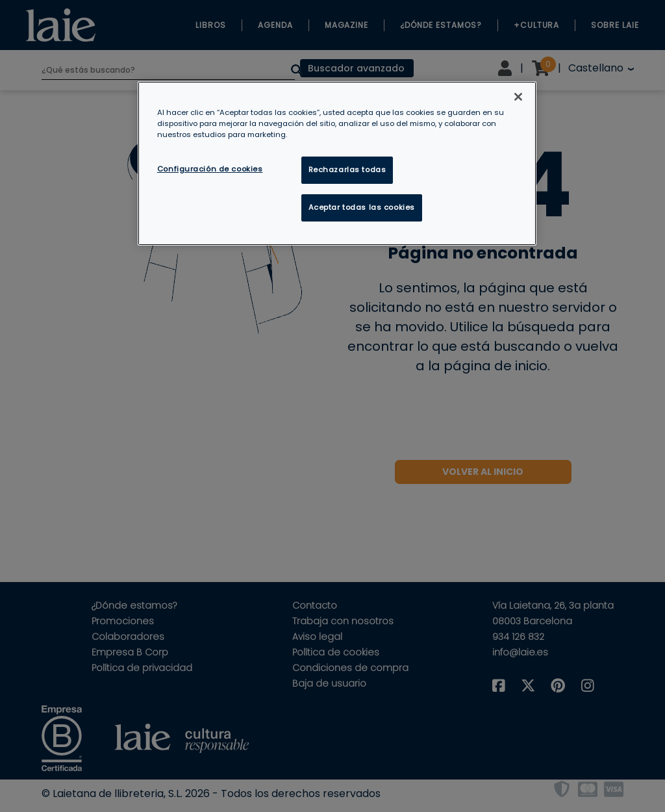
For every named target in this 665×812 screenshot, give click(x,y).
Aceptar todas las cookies (362, 207)
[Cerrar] (518, 97)
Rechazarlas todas (347, 170)
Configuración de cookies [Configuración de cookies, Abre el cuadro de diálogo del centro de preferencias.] (210, 169)
